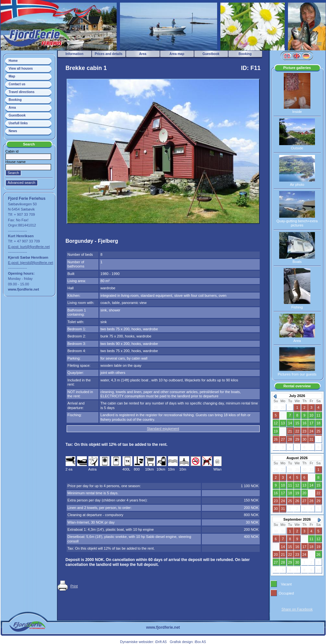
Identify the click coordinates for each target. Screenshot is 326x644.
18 (319, 423)
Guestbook (17, 115)
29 (297, 439)
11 (319, 415)
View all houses (21, 69)
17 (311, 423)
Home (13, 61)
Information (75, 54)
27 (283, 439)
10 (311, 415)
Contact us (17, 84)
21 (290, 431)
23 (304, 431)
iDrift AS (161, 642)
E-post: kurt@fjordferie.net (29, 247)
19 (276, 431)
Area (12, 108)
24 (311, 431)
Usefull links (18, 123)
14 (290, 423)
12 (276, 423)
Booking (15, 100)
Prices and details (108, 54)
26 (276, 439)
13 (283, 423)
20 (283, 431)
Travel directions (22, 92)
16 (304, 423)
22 (297, 431)
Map (12, 76)
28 (290, 439)
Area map (177, 54)
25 (319, 431)
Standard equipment (163, 429)
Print (74, 586)
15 (297, 423)
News (13, 131)
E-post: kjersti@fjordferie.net (31, 263)
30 (304, 439)
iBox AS (200, 642)
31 (311, 439)
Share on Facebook (297, 609)
